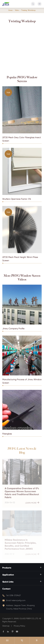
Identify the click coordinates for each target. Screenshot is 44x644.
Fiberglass (7, 434)
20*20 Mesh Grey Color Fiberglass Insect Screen (22, 139)
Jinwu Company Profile (13, 328)
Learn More (32, 503)
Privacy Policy (19, 626)
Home (11, 10)
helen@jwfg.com (18, 600)
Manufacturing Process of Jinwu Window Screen (22, 381)
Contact (6, 589)
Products (7, 568)
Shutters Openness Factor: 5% (17, 199)
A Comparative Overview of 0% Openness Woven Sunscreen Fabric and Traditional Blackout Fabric (22, 494)
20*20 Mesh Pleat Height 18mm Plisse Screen (20, 259)
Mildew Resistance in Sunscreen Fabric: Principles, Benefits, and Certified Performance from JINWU (21, 545)
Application (8, 575)
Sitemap (6, 626)
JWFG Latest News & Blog (22, 451)
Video (17, 10)
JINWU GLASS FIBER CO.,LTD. (26, 618)
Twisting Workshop (28, 10)
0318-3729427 (15, 595)
